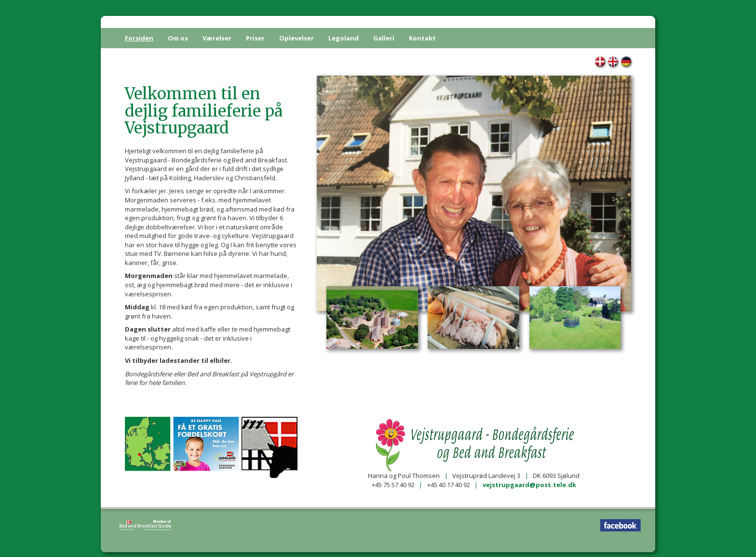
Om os (178, 38)
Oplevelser (297, 38)
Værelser (217, 38)
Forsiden (139, 38)
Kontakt (422, 38)
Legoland (344, 38)
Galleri (384, 38)
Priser (255, 38)
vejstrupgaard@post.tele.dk (529, 485)
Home (614, 63)
